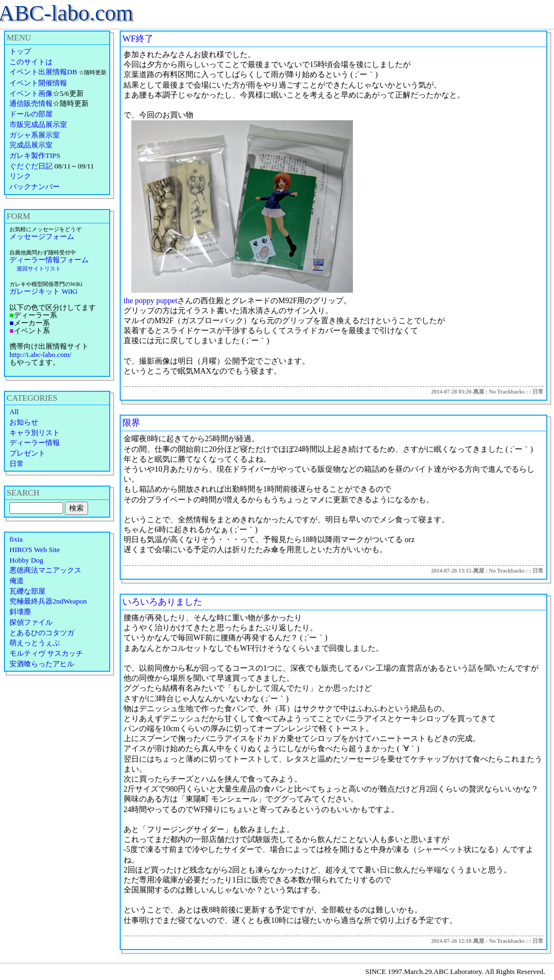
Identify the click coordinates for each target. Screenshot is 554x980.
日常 (17, 464)
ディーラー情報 (35, 443)
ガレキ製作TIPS (35, 155)
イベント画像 (31, 93)
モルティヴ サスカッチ (46, 653)
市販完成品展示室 (38, 124)
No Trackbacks (506, 392)
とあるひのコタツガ (42, 633)
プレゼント (27, 453)
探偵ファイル (31, 622)
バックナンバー (35, 187)
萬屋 (479, 392)
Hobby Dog (26, 560)
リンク (20, 176)
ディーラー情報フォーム (49, 260)
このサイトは (31, 62)
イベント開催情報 (38, 83)
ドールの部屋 (31, 114)
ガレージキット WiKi (43, 291)
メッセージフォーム (42, 236)
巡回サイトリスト (39, 269)
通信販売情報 (31, 103)
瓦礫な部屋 (27, 591)
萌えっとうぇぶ (35, 643)
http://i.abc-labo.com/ (40, 354)
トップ (20, 51)
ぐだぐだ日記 (31, 166)
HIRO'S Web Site (35, 550)
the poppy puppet (150, 301)
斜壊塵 (20, 612)
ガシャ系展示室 (35, 135)
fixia (16, 539)
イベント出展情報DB (43, 72)
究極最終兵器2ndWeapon (48, 601)
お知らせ (24, 422)
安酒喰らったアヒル (42, 664)
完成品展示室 (31, 145)
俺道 (17, 581)
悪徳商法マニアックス (45, 570)
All (14, 412)
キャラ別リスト (35, 433)
